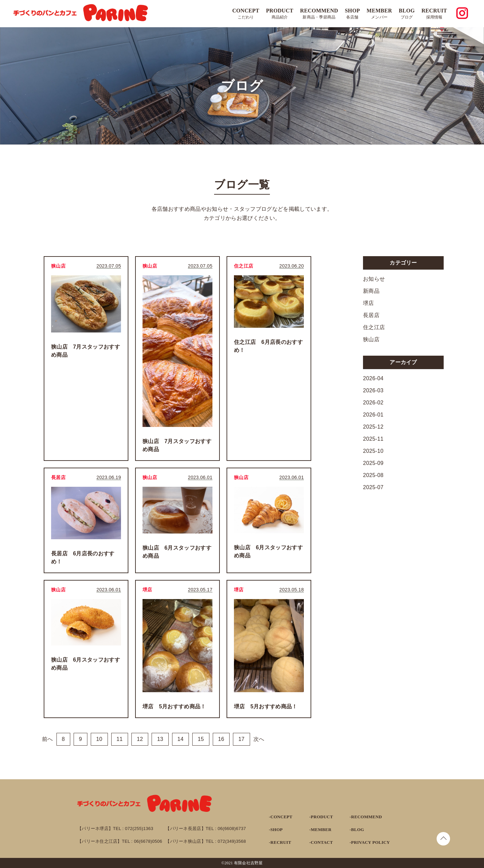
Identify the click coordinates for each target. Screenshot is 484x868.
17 (241, 739)
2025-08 (373, 475)
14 (180, 739)
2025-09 (373, 463)
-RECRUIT (280, 842)
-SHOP (276, 830)
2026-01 (373, 415)
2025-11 (373, 439)
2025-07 (373, 487)
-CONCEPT (281, 817)
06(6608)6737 (232, 828)
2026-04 (373, 378)
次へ (259, 739)
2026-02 (373, 403)
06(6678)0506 (148, 841)
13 (160, 739)
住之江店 (374, 327)
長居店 (371, 315)
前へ (48, 739)
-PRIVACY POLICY (370, 842)
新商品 (371, 291)
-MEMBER (320, 830)
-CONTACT (321, 842)
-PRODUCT (321, 817)
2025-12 (373, 427)
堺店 (369, 303)
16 (221, 739)
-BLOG (357, 830)
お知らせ (374, 279)
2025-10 (373, 451)
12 (140, 739)
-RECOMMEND (366, 817)
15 (201, 739)
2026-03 (373, 390)
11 (120, 739)
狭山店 (371, 339)
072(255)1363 (139, 828)
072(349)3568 (232, 841)
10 (99, 739)
